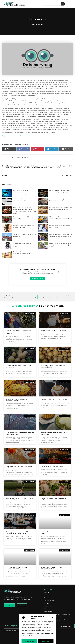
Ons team (47, 595)
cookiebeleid (44, 632)
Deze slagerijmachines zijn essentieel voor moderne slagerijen (19, 568)
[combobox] (52, 4)
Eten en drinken (38, 25)
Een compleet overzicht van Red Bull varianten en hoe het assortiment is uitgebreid (61, 236)
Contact (46, 603)
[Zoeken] (63, 4)
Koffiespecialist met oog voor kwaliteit (54, 399)
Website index (48, 612)
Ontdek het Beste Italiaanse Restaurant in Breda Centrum (54, 499)
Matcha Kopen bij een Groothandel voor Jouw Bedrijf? (55, 433)
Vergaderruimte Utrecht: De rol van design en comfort (53, 568)
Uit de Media (48, 609)
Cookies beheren (46, 641)
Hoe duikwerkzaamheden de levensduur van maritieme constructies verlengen (22, 192)
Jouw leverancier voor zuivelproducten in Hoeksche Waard (20, 499)
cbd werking (26, 157)
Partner (46, 598)
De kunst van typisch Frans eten (52, 466)
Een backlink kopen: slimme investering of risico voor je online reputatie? (57, 615)
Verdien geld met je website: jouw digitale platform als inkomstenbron (56, 620)
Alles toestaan (29, 641)
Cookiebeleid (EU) (49, 601)
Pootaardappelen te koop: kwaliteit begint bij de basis (53, 366)
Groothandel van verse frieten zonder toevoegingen (19, 366)
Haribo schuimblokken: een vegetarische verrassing (55, 533)
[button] (53, 618)
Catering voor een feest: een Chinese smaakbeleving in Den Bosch (18, 533)
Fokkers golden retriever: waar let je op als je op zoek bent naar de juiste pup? (61, 245)
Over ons (47, 592)
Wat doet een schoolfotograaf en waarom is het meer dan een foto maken (24, 245)
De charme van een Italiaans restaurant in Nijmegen (19, 467)
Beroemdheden (49, 606)
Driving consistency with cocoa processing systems (17, 400)
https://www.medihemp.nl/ (12, 136)
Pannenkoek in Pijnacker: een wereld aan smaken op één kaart (54, 331)
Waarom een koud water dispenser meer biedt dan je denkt (20, 433)
